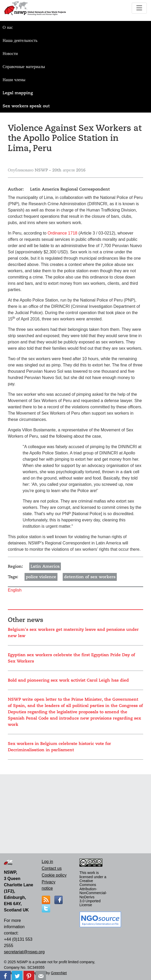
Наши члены (14, 80)
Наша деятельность (20, 41)
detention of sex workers (90, 577)
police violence (41, 577)
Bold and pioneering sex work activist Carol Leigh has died (68, 680)
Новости (10, 54)
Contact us (52, 868)
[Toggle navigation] (139, 8)
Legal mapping (18, 93)
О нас (8, 27)
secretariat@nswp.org (24, 952)
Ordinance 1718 (62, 233)
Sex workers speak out (26, 106)
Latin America (45, 566)
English (15, 590)
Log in (48, 862)
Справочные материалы (24, 67)
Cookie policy (54, 875)
